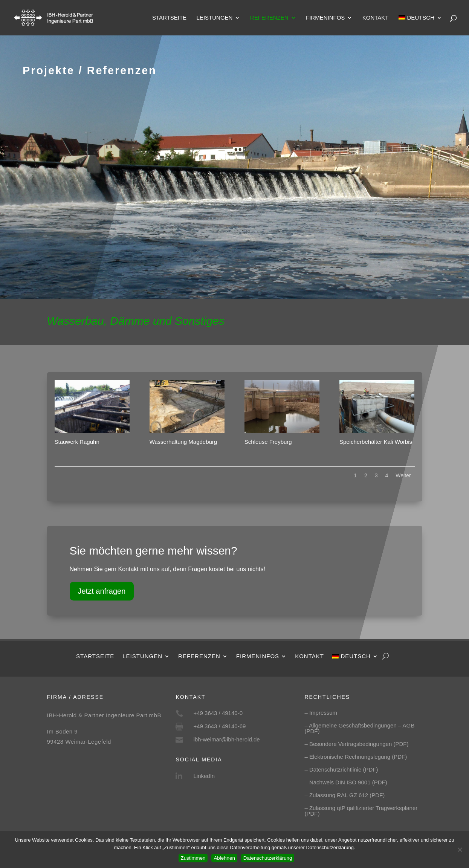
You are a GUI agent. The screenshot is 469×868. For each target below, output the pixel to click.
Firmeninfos (325, 18)
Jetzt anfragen (102, 591)
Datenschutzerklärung (268, 858)
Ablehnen (224, 858)
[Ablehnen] (460, 850)
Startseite (169, 18)
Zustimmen (193, 858)
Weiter (403, 475)
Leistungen (215, 18)
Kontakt (376, 18)
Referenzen (269, 18)
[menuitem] (420, 25)
